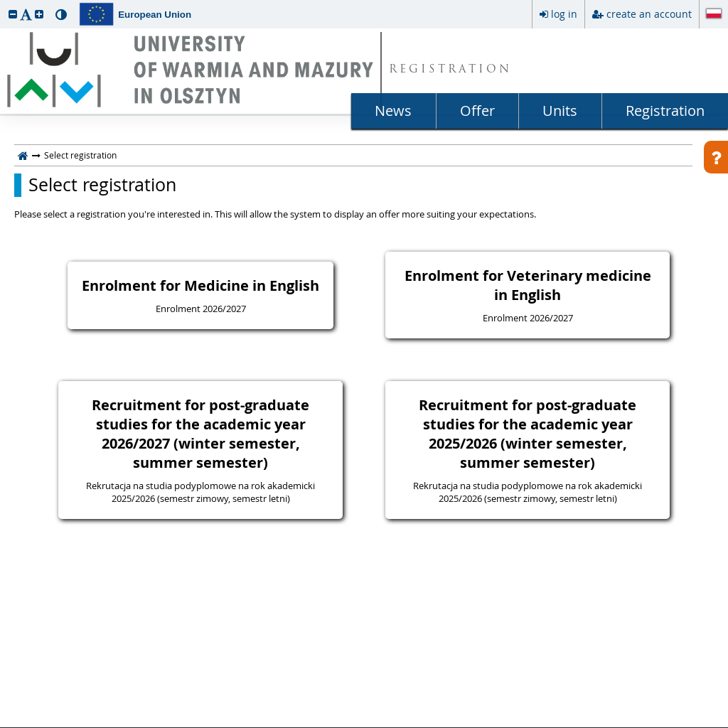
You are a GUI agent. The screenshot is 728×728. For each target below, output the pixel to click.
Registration (665, 111)
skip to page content (4, 4)
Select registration (102, 185)
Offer (477, 111)
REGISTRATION (450, 70)
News (393, 111)
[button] (13, 14)
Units (560, 111)
